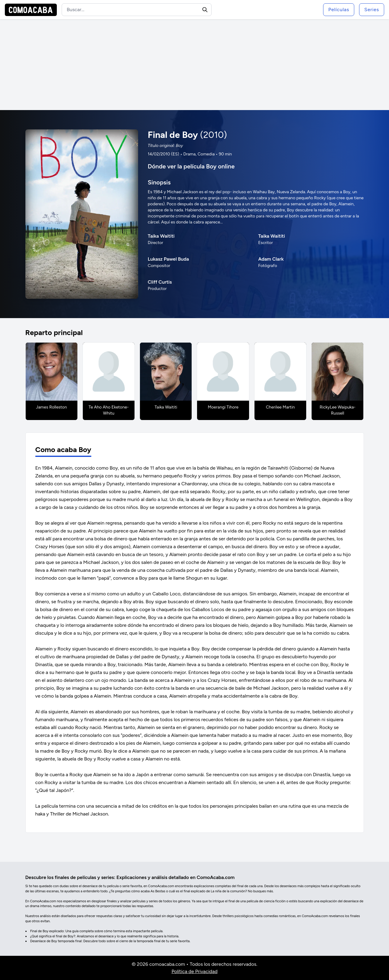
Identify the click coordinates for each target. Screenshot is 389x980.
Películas (339, 10)
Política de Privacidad (194, 971)
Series (372, 10)
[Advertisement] (195, 65)
